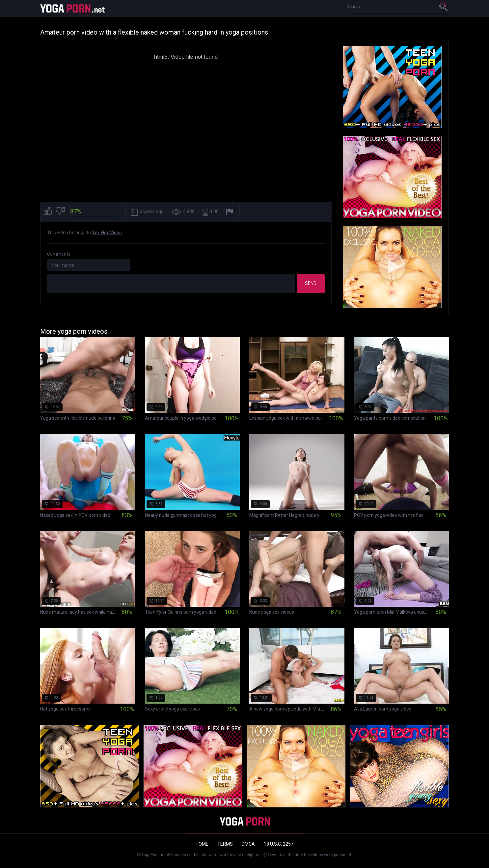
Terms (225, 844)
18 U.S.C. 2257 (279, 844)
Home (202, 844)
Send (311, 283)
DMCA (248, 844)
